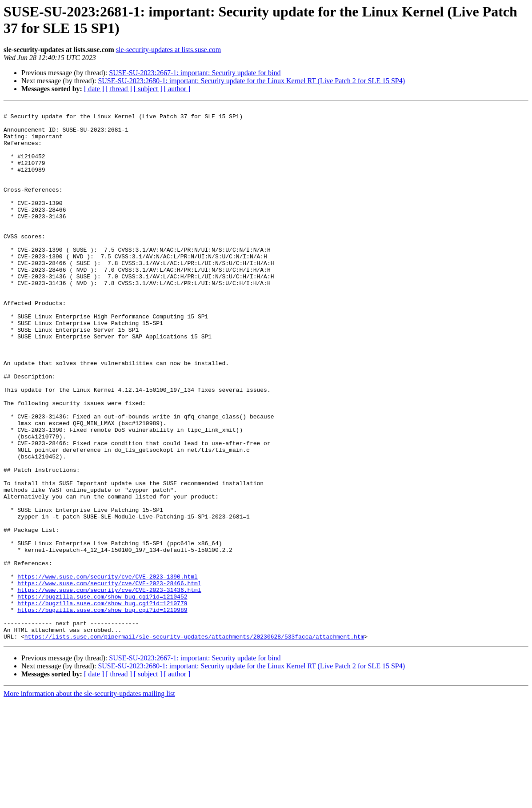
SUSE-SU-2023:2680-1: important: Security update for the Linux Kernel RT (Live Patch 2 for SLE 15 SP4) (251, 81)
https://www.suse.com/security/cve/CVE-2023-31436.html (109, 687)
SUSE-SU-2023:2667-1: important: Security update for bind (195, 73)
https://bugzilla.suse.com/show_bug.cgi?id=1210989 (102, 711)
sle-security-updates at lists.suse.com (168, 50)
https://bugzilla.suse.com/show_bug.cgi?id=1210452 (102, 695)
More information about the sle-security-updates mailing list (89, 800)
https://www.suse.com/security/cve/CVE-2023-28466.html (109, 679)
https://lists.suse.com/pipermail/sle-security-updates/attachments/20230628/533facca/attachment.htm (194, 743)
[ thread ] (119, 89)
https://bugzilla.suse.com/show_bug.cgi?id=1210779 (102, 703)
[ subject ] (148, 89)
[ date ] (94, 89)
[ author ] (177, 89)
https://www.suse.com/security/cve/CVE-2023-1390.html (108, 671)
